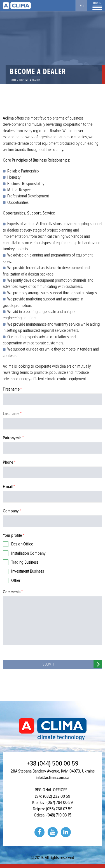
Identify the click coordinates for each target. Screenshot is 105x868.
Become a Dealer (30, 80)
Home (13, 80)
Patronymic (13, 438)
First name (12, 389)
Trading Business (25, 562)
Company (12, 511)
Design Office (22, 544)
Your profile (13, 535)
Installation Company (28, 553)
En (81, 6)
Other (16, 580)
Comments (13, 592)
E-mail (9, 487)
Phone (9, 462)
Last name (12, 414)
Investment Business (28, 571)
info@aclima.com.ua (53, 778)
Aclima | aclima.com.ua (17, 6)
